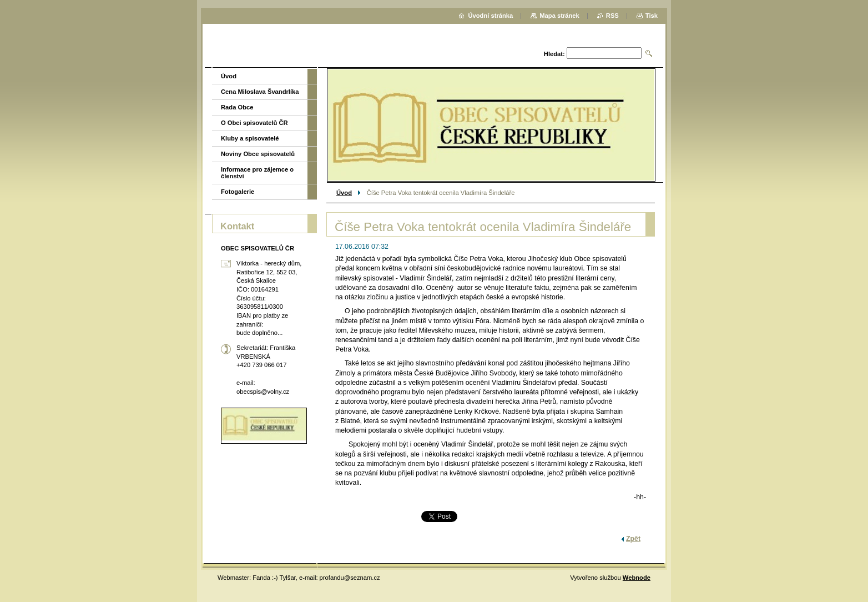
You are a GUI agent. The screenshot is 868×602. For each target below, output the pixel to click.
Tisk (652, 16)
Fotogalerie (238, 192)
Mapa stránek (559, 16)
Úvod (344, 193)
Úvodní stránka (490, 16)
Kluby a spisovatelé (250, 138)
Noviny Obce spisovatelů (258, 154)
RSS (612, 16)
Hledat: (554, 54)
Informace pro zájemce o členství (257, 173)
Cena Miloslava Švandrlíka (260, 92)
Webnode (637, 578)
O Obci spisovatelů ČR (254, 123)
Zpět (633, 539)
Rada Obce (237, 107)
